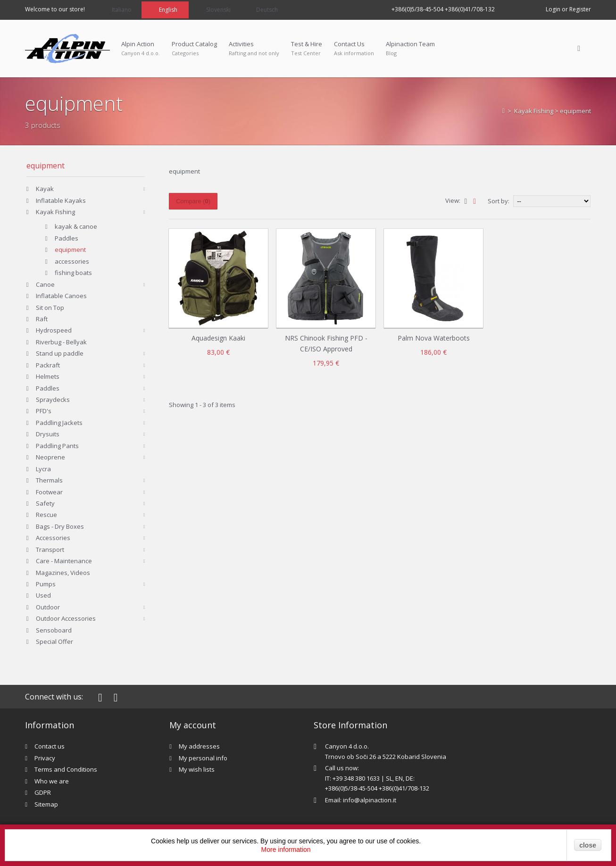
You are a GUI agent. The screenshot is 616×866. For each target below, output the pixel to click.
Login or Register (568, 9)
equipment (70, 250)
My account (193, 725)
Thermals (49, 480)
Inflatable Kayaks (61, 200)
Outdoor (48, 607)
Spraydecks (53, 400)
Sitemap (46, 804)
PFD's (44, 411)
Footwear (49, 492)
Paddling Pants (57, 446)
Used (43, 595)
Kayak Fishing (534, 111)
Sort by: (499, 201)
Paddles (67, 238)
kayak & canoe (76, 226)
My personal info (203, 758)
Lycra (43, 469)
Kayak (45, 189)
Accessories (53, 538)
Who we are (52, 781)
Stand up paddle (60, 353)
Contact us (50, 746)
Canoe (45, 284)
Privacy (45, 758)
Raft (42, 319)
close (588, 845)
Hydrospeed (54, 330)
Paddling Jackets (59, 423)
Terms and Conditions (66, 769)
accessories (72, 261)
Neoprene (50, 457)
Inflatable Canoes (61, 296)
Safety (45, 503)
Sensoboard (54, 630)
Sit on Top (50, 308)
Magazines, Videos (63, 573)
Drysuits (48, 434)
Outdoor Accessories (66, 618)
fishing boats (73, 273)
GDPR (43, 792)
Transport (50, 550)
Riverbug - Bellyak (61, 342)
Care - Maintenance (64, 561)
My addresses (199, 746)
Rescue (46, 515)
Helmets (48, 376)
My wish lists (197, 769)
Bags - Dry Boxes (60, 526)
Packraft (48, 365)
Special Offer (54, 641)
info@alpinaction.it (370, 800)
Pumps (46, 584)
